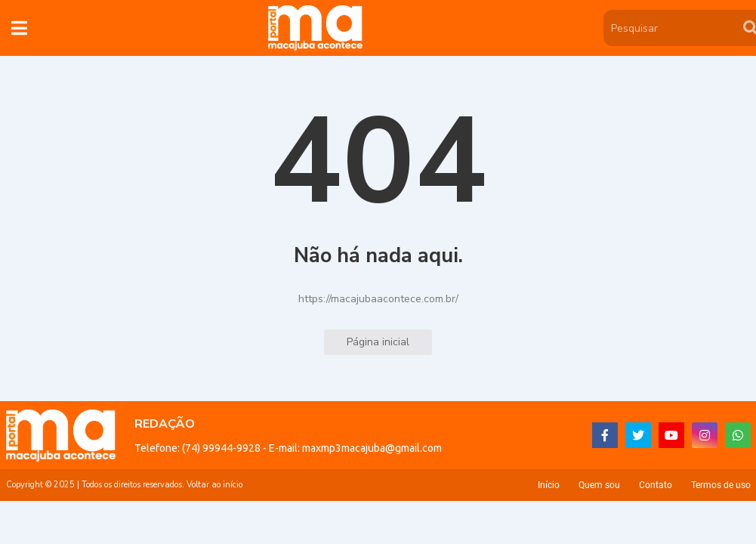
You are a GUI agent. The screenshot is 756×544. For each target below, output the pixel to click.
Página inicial (378, 342)
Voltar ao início (214, 485)
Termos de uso (721, 485)
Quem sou (599, 485)
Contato (656, 485)
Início (549, 485)
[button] (19, 28)
